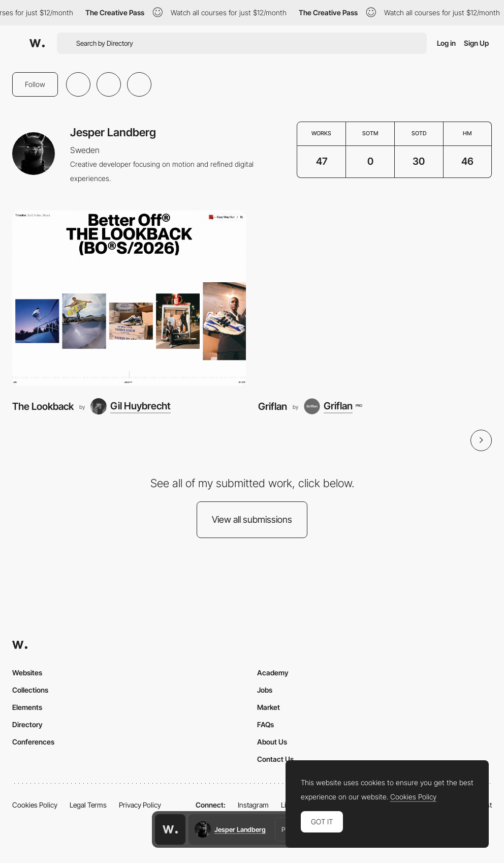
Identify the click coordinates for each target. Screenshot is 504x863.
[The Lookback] (129, 298)
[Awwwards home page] (170, 829)
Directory (27, 724)
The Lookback (43, 406)
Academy (273, 673)
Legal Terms (88, 805)
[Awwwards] (37, 43)
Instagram (253, 805)
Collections (30, 690)
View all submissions (252, 519)
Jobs (265, 690)
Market (269, 707)
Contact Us (275, 759)
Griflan (273, 406)
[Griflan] (375, 298)
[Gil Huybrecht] (131, 406)
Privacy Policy (140, 805)
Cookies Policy (35, 805)
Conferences (33, 742)
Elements (27, 707)
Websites (27, 673)
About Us (272, 742)
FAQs (265, 724)
